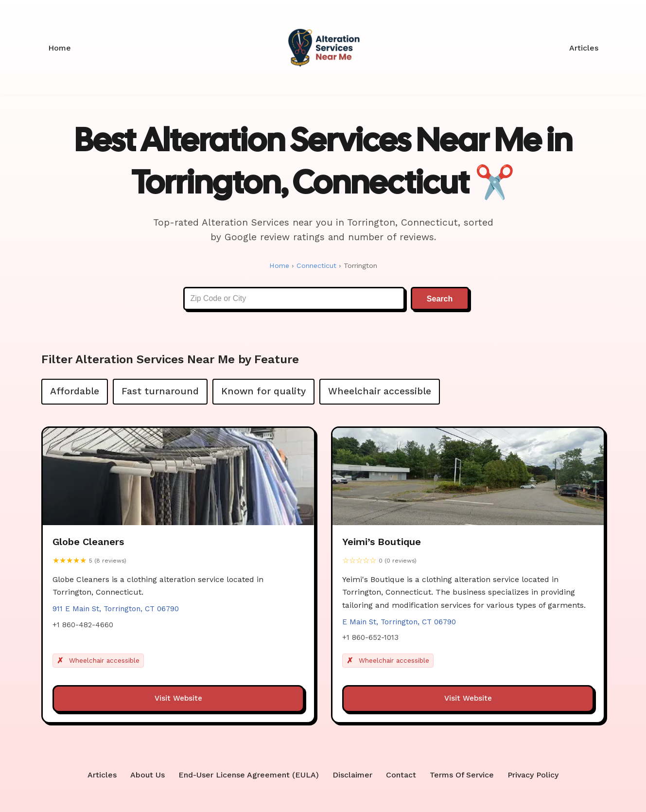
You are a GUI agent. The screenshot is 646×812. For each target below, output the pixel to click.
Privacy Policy (534, 775)
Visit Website (178, 699)
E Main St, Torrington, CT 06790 (399, 623)
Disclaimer (352, 775)
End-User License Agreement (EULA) (248, 775)
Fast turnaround (160, 391)
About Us (147, 775)
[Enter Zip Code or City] (294, 299)
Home (60, 48)
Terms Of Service (462, 775)
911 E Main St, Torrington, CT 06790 (116, 610)
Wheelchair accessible (380, 391)
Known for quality (263, 391)
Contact (401, 775)
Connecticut (315, 265)
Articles (584, 48)
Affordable (75, 391)
